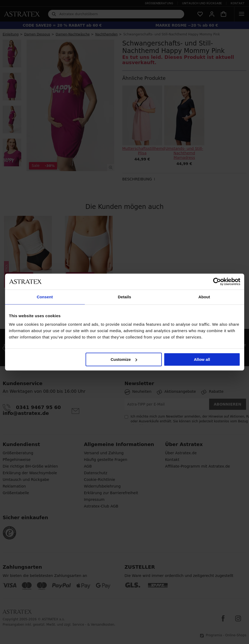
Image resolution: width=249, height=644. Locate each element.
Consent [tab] (45, 297)
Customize (124, 359)
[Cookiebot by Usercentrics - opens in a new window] (217, 282)
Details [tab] (125, 297)
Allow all (202, 359)
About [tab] (204, 297)
